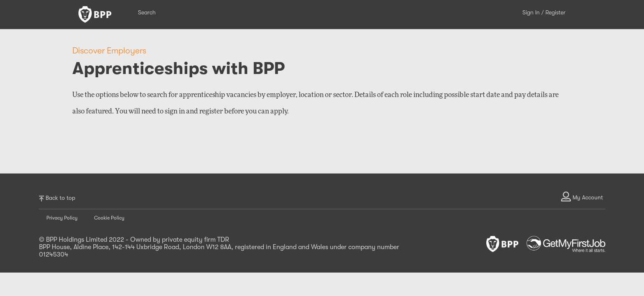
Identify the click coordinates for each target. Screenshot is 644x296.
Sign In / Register (544, 12)
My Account (582, 197)
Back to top (57, 198)
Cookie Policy (109, 218)
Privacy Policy (62, 218)
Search (147, 12)
